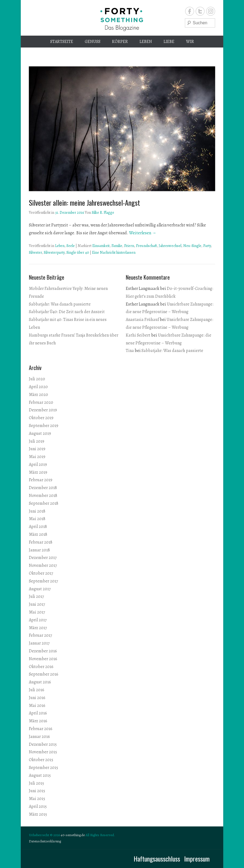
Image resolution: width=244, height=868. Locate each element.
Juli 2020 (37, 379)
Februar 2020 (41, 402)
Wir (190, 42)
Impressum (197, 859)
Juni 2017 (37, 604)
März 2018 (38, 534)
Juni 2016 (37, 698)
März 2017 (38, 628)
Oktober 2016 (41, 667)
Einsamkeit (101, 246)
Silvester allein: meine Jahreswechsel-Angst (84, 203)
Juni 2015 (37, 791)
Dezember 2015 (43, 744)
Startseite (62, 42)
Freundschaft (146, 246)
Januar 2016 (39, 737)
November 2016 (43, 659)
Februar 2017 (40, 635)
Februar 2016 (41, 729)
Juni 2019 (37, 449)
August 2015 (40, 775)
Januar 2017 (39, 643)
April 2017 (38, 620)
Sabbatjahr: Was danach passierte (60, 304)
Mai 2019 (37, 457)
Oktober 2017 (41, 573)
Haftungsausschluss (157, 859)
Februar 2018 (41, 542)
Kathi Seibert (138, 335)
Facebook (190, 11)
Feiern (129, 246)
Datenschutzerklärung (45, 841)
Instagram (211, 11)
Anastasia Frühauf (142, 320)
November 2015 (43, 752)
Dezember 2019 (43, 410)
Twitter (200, 11)
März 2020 (38, 395)
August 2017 (40, 589)
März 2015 (38, 814)
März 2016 (38, 721)
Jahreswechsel (170, 246)
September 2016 (44, 674)
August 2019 (40, 433)
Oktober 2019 (41, 418)
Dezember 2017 (43, 558)
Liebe (169, 42)
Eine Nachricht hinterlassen (114, 252)
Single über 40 (78, 252)
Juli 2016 (37, 690)
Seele (71, 246)
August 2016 (40, 682)
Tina (130, 351)
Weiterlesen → (143, 233)
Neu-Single (192, 246)
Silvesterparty (54, 252)
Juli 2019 (37, 441)
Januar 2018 (39, 550)
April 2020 (38, 387)
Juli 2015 (36, 783)
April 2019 (38, 464)
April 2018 (38, 527)
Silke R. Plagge (103, 213)
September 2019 (44, 426)
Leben (146, 42)
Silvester (35, 252)
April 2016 (38, 713)
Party (207, 246)
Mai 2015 (37, 799)
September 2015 (43, 768)
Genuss (93, 42)
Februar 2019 (41, 480)
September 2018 (44, 503)
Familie (117, 246)
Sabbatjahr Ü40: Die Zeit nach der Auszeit (67, 312)
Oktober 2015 (41, 760)
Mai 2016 (37, 706)
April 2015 (38, 806)
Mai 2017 (37, 612)
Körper (120, 42)
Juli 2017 (36, 596)
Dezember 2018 (43, 488)
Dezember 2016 (43, 651)
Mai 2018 (37, 519)
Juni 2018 (37, 511)
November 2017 (43, 565)
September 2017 (43, 581)
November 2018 (43, 496)
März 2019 (38, 472)
